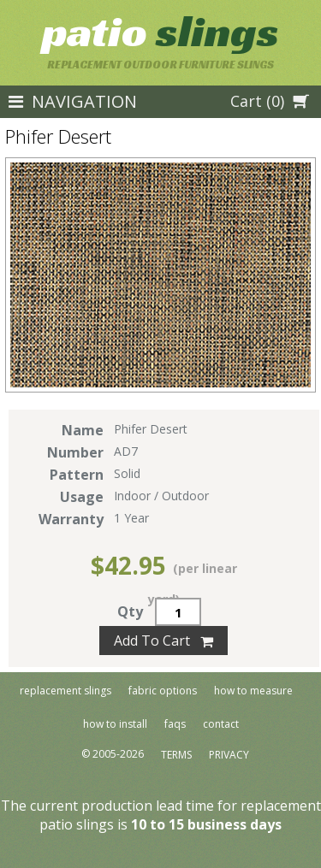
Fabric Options (163, 691)
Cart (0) (270, 101)
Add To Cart (163, 641)
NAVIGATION (73, 101)
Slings (160, 31)
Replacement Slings (65, 691)
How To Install (115, 724)
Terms (176, 756)
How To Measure (253, 691)
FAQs (175, 724)
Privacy (229, 756)
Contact (221, 724)
